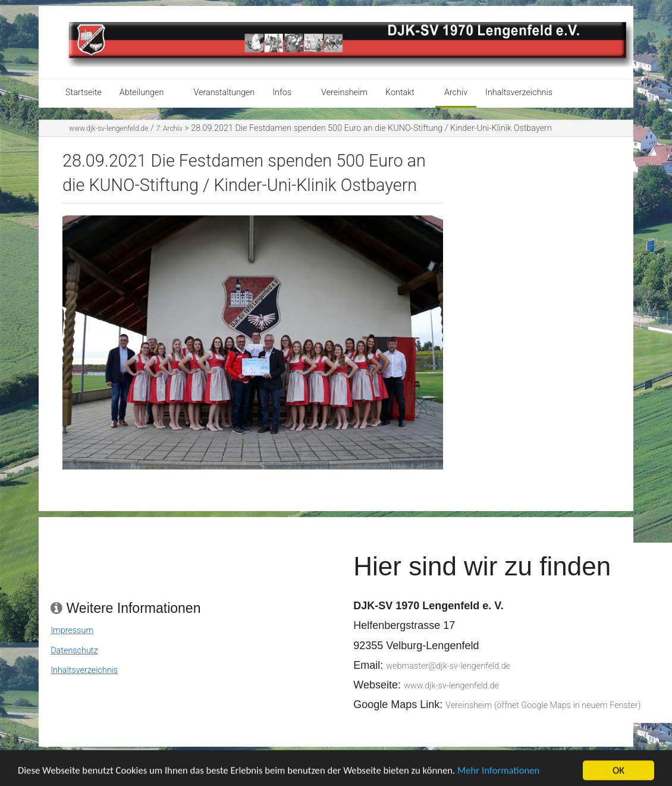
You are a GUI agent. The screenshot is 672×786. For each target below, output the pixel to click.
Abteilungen (142, 93)
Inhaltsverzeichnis (519, 93)
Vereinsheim (344, 93)
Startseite (84, 93)
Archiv (456, 93)
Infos (282, 93)
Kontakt (400, 93)
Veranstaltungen (224, 93)
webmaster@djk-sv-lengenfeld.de (448, 666)
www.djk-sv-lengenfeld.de (109, 129)
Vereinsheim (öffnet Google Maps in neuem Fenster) (543, 705)
